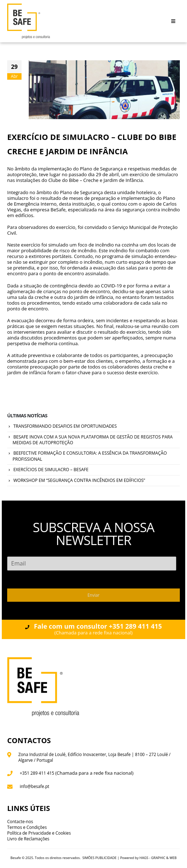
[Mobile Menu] (173, 21)
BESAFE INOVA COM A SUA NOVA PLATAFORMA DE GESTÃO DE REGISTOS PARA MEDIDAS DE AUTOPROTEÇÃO (93, 440)
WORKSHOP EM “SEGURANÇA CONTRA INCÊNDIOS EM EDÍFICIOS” (79, 480)
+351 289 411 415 (37, 773)
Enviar (94, 595)
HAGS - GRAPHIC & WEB (158, 858)
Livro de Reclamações (28, 839)
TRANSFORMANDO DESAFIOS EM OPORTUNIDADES (65, 426)
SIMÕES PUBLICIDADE (99, 858)
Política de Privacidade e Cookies (39, 833)
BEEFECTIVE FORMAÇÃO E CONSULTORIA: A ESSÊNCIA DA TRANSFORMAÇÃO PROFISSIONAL (90, 456)
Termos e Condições (27, 827)
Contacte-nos (20, 821)
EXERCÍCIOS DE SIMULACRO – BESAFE (51, 470)
